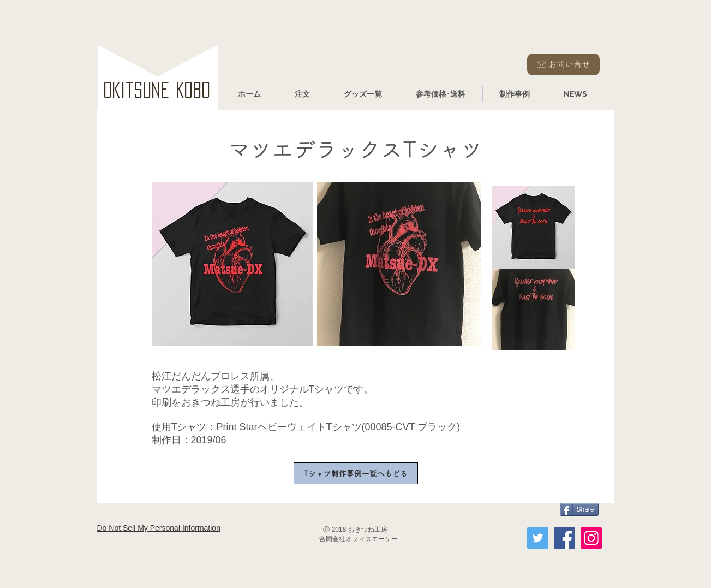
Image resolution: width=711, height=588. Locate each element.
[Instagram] (591, 538)
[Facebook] (564, 538)
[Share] (579, 509)
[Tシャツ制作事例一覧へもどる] (356, 473)
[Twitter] (538, 538)
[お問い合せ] (563, 64)
